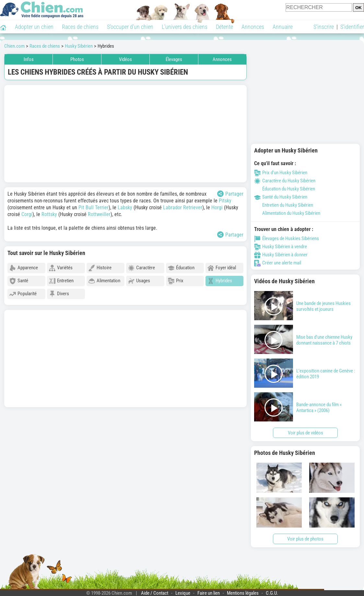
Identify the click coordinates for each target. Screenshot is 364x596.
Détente (224, 27)
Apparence (24, 268)
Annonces (253, 27)
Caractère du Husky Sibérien (285, 181)
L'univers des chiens (185, 27)
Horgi (217, 207)
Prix (176, 281)
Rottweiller (99, 214)
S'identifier (352, 27)
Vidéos (125, 59)
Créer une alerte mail (278, 263)
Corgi (27, 214)
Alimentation (104, 281)
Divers (59, 294)
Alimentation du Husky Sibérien (287, 213)
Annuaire (283, 27)
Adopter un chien (34, 27)
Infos (29, 59)
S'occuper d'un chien (130, 27)
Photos (77, 59)
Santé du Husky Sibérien (281, 197)
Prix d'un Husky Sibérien (281, 173)
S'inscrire (324, 27)
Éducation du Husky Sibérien (285, 189)
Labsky (125, 207)
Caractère (141, 268)
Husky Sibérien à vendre (281, 247)
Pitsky (225, 201)
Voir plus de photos (305, 539)
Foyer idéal (222, 268)
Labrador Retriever (183, 207)
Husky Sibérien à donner (281, 255)
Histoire (100, 268)
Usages (139, 281)
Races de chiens (80, 27)
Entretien (61, 281)
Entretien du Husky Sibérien (284, 205)
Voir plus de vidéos (305, 433)
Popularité (23, 294)
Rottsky (49, 214)
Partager (230, 194)
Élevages (174, 59)
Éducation (181, 268)
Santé (19, 281)
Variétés (61, 268)
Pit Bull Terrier (94, 207)
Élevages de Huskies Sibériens (287, 238)
